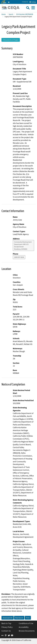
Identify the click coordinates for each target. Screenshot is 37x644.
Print (28, 618)
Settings (33, 2)
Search (11, 14)
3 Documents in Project (11, 40)
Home (4, 14)
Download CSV (8, 618)
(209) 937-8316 (19, 257)
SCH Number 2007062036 (25, 14)
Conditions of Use (26, 623)
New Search (19, 618)
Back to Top (6, 623)
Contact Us (25, 2)
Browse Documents (27, 631)
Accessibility (24, 627)
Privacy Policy (7, 627)
